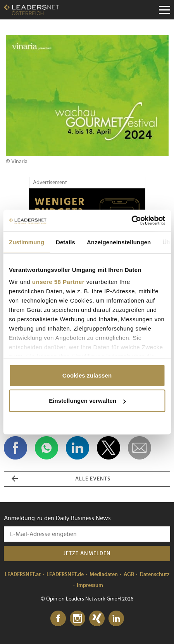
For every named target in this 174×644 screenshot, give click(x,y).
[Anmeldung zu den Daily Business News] (87, 534)
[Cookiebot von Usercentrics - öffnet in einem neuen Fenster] (131, 221)
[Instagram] (78, 619)
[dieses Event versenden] (140, 448)
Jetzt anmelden (87, 553)
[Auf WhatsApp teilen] (47, 448)
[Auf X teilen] (109, 448)
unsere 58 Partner (58, 282)
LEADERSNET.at (23, 574)
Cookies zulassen (87, 375)
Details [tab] (65, 242)
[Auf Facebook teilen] (16, 448)
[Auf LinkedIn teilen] (78, 448)
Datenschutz (155, 574)
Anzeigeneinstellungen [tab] (119, 242)
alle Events (61, 479)
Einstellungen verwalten (87, 401)
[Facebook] (58, 619)
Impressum (90, 585)
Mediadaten (104, 574)
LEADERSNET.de (65, 574)
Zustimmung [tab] (27, 242)
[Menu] (164, 10)
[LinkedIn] (116, 619)
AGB (129, 574)
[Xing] (97, 619)
